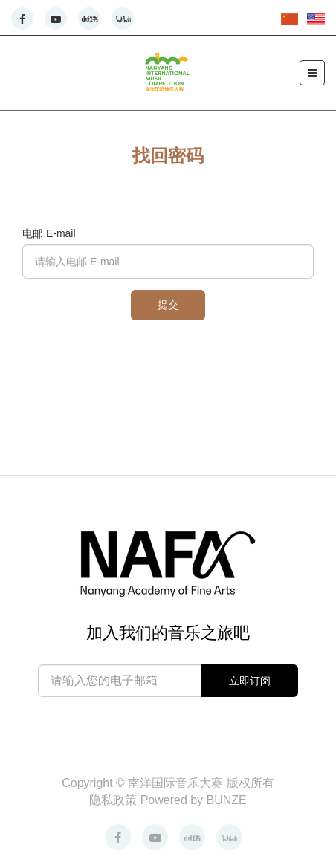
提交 (168, 305)
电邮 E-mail (49, 233)
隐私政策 (114, 800)
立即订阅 (250, 681)
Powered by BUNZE (194, 800)
